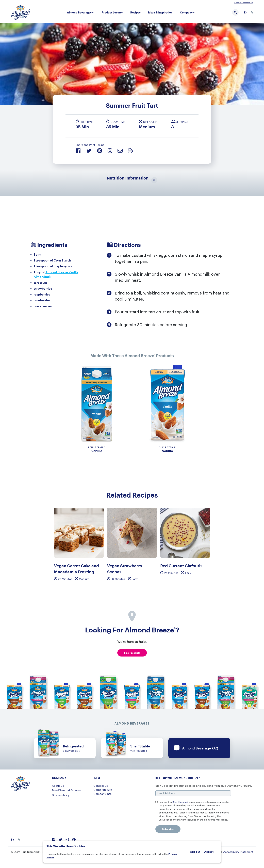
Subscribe (168, 829)
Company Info (103, 794)
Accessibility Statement (238, 852)
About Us (58, 786)
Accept (209, 852)
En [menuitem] (246, 12)
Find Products (132, 653)
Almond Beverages (79, 12)
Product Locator (112, 12)
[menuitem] (246, 12)
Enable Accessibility (244, 3)
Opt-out (195, 852)
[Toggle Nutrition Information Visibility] (154, 180)
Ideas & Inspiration (160, 12)
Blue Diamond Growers (67, 790)
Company (186, 12)
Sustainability (61, 795)
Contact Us (101, 786)
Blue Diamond (180, 802)
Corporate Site (103, 790)
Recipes (135, 12)
